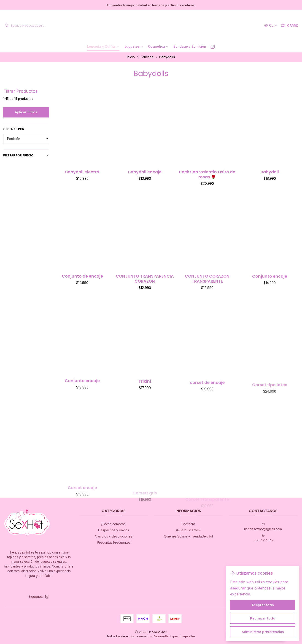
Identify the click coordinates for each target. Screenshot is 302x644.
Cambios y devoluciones (114, 536)
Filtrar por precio (26, 155)
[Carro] (290, 26)
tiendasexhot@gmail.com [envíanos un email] (263, 527)
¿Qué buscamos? (188, 530)
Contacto (188, 524)
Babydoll (270, 172)
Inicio (131, 57)
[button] (103, 46)
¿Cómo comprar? (114, 524)
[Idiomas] (271, 26)
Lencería (147, 57)
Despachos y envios (114, 530)
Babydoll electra (82, 172)
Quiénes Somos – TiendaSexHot (188, 536)
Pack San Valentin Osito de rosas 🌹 (207, 175)
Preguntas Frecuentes (114, 542)
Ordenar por (14, 129)
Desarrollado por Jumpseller (174, 636)
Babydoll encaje (145, 172)
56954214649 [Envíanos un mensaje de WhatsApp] (263, 538)
